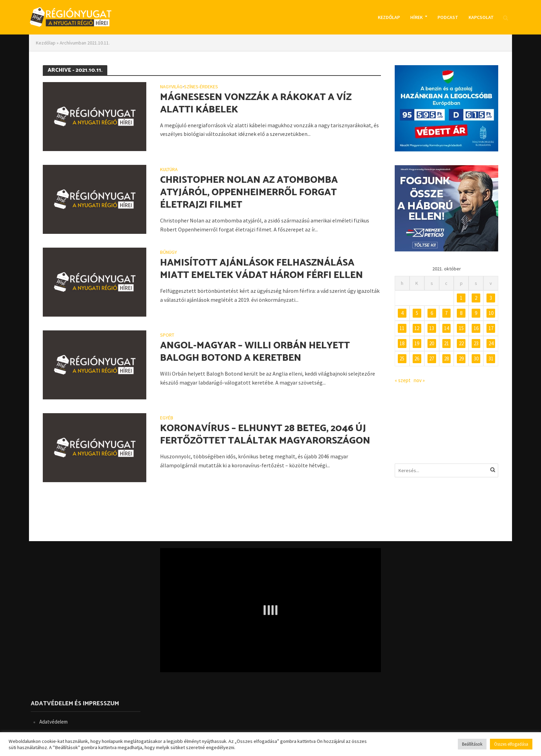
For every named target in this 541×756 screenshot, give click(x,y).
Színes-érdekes (201, 87)
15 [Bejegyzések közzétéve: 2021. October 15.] (461, 328)
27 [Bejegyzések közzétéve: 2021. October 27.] (432, 359)
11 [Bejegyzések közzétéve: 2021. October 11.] (402, 328)
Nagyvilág (171, 87)
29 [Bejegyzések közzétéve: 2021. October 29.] (461, 359)
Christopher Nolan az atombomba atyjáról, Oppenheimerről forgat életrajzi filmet (249, 192)
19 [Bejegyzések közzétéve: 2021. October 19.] (417, 343)
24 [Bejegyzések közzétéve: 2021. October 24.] (491, 343)
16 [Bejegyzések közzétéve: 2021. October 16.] (476, 328)
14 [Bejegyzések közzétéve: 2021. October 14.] (446, 328)
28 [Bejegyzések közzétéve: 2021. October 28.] (446, 359)
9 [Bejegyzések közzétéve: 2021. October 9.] (476, 313)
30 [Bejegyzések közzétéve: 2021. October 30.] (476, 359)
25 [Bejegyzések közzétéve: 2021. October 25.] (402, 359)
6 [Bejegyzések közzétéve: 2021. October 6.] (432, 313)
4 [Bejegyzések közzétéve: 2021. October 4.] (402, 313)
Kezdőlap (389, 17)
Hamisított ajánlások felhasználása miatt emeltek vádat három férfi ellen (262, 269)
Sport (167, 335)
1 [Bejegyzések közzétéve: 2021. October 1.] (461, 298)
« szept (403, 380)
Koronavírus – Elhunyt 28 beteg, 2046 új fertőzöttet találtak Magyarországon (265, 435)
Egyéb (167, 418)
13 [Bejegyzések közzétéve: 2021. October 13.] (432, 328)
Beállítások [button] (472, 744)
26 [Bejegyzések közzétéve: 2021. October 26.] (417, 359)
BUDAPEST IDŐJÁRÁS (446, 424)
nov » (419, 380)
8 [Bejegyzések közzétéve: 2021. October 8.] (461, 313)
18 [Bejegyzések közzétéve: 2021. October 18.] (402, 343)
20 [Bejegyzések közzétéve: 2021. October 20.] (432, 343)
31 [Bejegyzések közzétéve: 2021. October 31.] (491, 359)
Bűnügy (169, 252)
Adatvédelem (53, 722)
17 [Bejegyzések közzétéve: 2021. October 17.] (491, 328)
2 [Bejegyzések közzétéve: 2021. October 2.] (476, 298)
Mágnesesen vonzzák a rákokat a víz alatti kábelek (256, 103)
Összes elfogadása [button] (511, 744)
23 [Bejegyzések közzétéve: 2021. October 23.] (476, 343)
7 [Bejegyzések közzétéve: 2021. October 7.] (446, 313)
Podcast (448, 17)
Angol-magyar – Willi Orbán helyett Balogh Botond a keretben (255, 352)
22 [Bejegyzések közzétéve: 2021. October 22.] (461, 343)
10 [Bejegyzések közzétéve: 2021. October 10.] (491, 313)
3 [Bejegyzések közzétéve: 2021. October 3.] (491, 298)
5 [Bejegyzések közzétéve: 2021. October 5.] (417, 313)
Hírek (416, 17)
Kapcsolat (481, 17)
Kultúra (169, 170)
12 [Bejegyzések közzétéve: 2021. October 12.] (417, 328)
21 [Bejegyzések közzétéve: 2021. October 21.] (446, 343)
